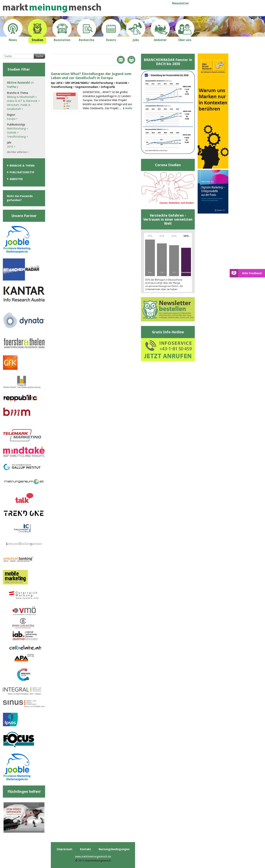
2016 (11, 147)
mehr (129, 108)
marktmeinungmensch (52, 8)
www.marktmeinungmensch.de (93, 856)
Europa (12, 119)
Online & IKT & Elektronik (23, 101)
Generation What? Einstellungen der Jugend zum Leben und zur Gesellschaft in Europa (91, 76)
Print (131, 60)
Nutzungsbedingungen (114, 849)
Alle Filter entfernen (18, 152)
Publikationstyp (22, 172)
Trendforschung (17, 137)
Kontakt (85, 849)
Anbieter (16, 179)
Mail (121, 60)
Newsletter (181, 3)
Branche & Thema (22, 166)
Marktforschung (17, 129)
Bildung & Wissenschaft (22, 97)
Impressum (64, 849)
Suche (39, 56)
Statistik (13, 133)
